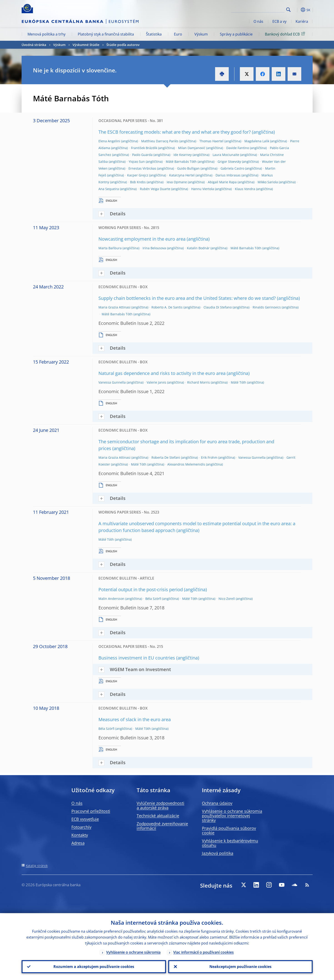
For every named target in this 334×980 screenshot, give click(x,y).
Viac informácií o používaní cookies (203, 952)
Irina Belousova (154, 248)
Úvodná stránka (34, 45)
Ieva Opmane (177, 182)
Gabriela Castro (232, 168)
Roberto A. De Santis (167, 307)
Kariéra (302, 21)
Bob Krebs (138, 182)
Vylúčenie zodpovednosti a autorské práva (161, 805)
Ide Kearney (183, 155)
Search (288, 10)
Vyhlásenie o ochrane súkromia (133, 952)
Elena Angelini (109, 141)
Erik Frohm (209, 457)
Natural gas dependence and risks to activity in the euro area (162, 373)
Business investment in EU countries (137, 658)
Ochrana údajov (217, 803)
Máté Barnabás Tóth (181, 162)
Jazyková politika (218, 853)
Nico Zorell (227, 599)
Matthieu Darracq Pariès (160, 141)
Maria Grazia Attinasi (114, 307)
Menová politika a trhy (46, 34)
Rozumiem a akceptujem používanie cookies (94, 967)
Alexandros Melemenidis (186, 464)
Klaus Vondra (245, 189)
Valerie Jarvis (156, 382)
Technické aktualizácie (158, 816)
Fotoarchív (81, 827)
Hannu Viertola (203, 189)
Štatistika (154, 34)
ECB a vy (279, 21)
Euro (178, 34)
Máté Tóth (239, 382)
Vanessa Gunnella (112, 382)
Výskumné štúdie (86, 45)
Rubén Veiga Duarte (155, 189)
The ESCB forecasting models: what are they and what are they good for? (175, 132)
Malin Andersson (111, 599)
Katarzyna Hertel (182, 175)
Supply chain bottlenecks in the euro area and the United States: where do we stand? (187, 298)
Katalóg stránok (37, 866)
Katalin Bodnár (198, 248)
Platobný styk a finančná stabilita (106, 34)
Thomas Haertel (211, 141)
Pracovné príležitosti (91, 811)
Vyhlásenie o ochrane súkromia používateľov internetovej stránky (232, 816)
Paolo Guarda (142, 155)
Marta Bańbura (110, 248)
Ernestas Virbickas (142, 168)
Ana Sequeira (109, 189)
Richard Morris (198, 382)
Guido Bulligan (188, 168)
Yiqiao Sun (137, 162)
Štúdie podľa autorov (123, 45)
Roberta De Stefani (166, 457)
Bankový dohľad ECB (286, 34)
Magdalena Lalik (257, 141)
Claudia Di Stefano (218, 307)
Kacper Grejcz (138, 175)
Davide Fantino (238, 148)
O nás (258, 21)
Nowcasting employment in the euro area (142, 239)
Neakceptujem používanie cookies (240, 967)
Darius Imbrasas (228, 175)
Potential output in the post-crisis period (141, 589)
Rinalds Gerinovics (267, 307)
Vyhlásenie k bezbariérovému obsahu (230, 843)
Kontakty (80, 835)
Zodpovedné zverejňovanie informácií (162, 826)
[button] (297, 10)
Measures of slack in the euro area (135, 719)
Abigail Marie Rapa (222, 182)
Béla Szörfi (153, 599)
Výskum (201, 34)
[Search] (262, 9)
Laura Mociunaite (226, 155)
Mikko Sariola (268, 182)
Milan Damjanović (192, 148)
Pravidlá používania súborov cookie (229, 830)
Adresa (78, 843)
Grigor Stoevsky (229, 162)
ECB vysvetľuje (85, 819)
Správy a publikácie (236, 34)
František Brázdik (144, 148)
